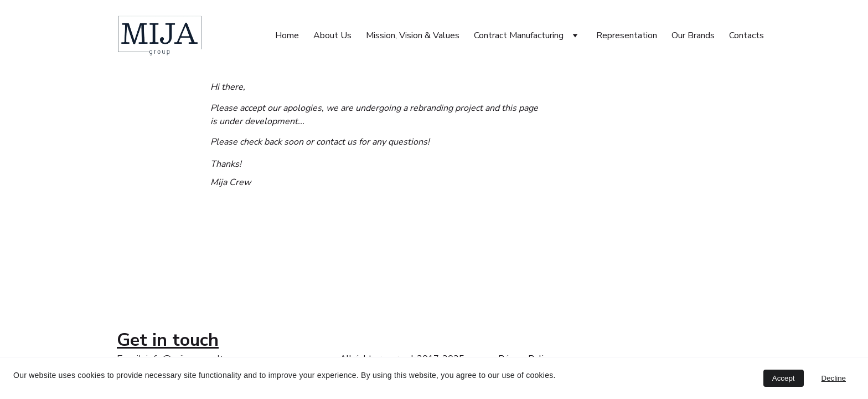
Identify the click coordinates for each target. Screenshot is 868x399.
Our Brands (693, 35)
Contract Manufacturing (519, 35)
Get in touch (168, 340)
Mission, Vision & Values (413, 35)
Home (287, 35)
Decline (834, 378)
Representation (627, 35)
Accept (784, 378)
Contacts (746, 35)
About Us (332, 35)
